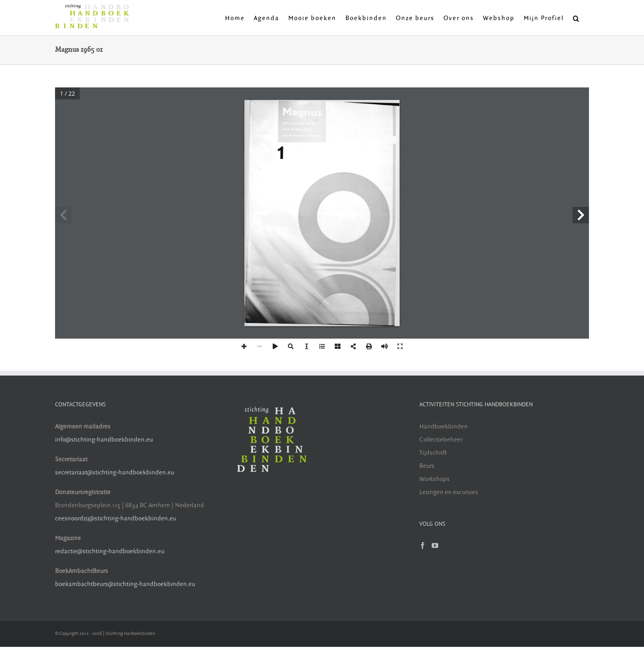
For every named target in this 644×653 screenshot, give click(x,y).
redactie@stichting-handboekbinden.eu (110, 551)
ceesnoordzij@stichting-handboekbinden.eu (116, 519)
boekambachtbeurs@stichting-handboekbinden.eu (125, 584)
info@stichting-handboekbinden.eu (104, 440)
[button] (576, 18)
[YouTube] (435, 545)
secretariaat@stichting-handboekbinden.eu (115, 473)
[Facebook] (423, 545)
